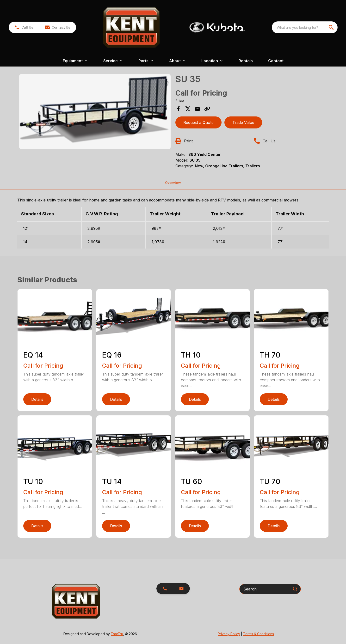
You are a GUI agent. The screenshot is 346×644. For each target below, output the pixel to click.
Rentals (246, 61)
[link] (24, 27)
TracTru (117, 634)
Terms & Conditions (259, 634)
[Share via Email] (198, 109)
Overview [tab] (173, 183)
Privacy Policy (229, 634)
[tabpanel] (95, 112)
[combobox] (305, 27)
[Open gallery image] (95, 112)
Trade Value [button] (243, 122)
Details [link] (37, 399)
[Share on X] (188, 109)
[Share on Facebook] (178, 109)
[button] (57, 27)
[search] (332, 27)
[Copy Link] (207, 109)
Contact (276, 61)
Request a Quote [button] (198, 122)
